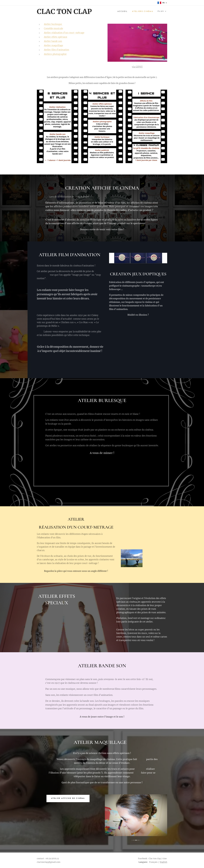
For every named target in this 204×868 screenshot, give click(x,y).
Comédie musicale (53, 28)
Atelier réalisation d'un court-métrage (64, 33)
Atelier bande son (53, 41)
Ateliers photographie (55, 54)
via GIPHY (137, 67)
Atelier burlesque (53, 24)
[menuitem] (121, 11)
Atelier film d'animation (57, 50)
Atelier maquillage (53, 45)
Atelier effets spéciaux (56, 37)
